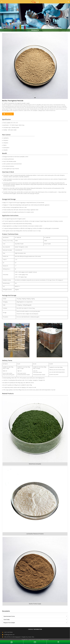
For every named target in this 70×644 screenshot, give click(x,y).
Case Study (35, 619)
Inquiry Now (8, 114)
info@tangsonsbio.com (9, 635)
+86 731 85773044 (8, 632)
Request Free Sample (35, 623)
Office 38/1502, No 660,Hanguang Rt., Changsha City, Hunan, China (19, 637)
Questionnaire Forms (35, 616)
